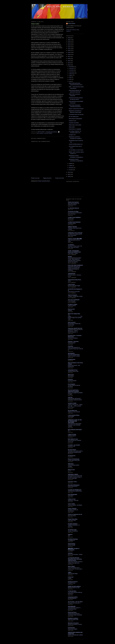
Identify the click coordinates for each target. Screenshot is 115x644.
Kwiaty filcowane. (72, 343)
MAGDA (70, 257)
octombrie (72, 71)
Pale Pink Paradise (72, 381)
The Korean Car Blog (73, 211)
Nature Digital (71, 566)
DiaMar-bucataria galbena (74, 586)
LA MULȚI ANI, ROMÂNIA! (74, 217)
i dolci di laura (71, 284)
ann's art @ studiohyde (74, 300)
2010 (69, 176)
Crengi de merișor (72, 223)
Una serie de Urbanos (73, 338)
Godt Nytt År (71, 496)
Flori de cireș (71, 219)
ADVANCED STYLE (73, 370)
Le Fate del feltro (72, 591)
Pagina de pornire (47, 178)
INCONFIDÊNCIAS (72, 598)
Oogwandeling (72, 544)
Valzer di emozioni (72, 295)
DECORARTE (71, 353)
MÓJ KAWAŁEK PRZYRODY (75, 430)
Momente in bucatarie (73, 623)
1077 (69, 536)
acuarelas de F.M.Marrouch (75, 490)
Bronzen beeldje (72, 545)
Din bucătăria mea (72, 410)
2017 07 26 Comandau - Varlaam (75, 554)
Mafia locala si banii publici (75, 125)
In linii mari (71, 577)
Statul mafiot (72, 127)
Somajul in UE (72, 135)
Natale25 (70, 310)
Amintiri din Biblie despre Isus (76, 144)
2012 (69, 172)
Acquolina (70, 346)
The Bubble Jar (71, 540)
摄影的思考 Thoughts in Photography (74, 549)
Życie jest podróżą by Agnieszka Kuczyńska (73, 391)
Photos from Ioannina (73, 202)
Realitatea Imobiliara (73, 618)
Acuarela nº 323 (71, 446)
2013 (69, 65)
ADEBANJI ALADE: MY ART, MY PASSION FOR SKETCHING (75, 421)
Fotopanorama (72, 359)
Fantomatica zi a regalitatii (75, 129)
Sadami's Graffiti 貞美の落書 (75, 239)
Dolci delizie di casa (73, 439)
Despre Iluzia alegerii (73, 629)
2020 (69, 50)
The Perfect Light (72, 530)
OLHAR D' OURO (72, 403)
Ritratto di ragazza (72, 436)
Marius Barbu (72, 24)
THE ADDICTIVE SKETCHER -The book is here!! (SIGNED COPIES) (75, 425)
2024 (69, 42)
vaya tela (70, 397)
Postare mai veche (60, 178)
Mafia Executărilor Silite (73, 620)
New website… (71, 376)
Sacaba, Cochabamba (73, 531)
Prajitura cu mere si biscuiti (74, 412)
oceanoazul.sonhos (73, 597)
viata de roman (48, 133)
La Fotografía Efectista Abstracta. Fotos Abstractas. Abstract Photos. (75, 559)
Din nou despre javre (74, 117)
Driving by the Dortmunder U (74, 603)
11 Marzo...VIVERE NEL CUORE (75, 296)
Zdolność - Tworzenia (73, 341)
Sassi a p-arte (71, 309)
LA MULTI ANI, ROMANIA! (60, 7)
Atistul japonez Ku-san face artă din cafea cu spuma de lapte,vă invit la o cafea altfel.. (75, 477)
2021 (69, 48)
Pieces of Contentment (74, 459)
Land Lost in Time (72, 520)
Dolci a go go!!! (72, 322)
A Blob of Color (72, 499)
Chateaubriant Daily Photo (74, 280)
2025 (69, 40)
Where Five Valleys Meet (74, 314)
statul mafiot (40, 133)
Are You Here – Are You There (75, 602)
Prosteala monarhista (74, 123)
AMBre (70, 572)
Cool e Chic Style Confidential (75, 265)
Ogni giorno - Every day (73, 500)
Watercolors (71, 375)
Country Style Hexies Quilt (74, 460)
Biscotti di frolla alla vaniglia (74, 286)
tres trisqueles (72, 384)
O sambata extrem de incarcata (76, 114)
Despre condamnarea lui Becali (76, 109)
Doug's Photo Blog (73, 519)
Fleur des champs (72, 516)
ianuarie (71, 170)
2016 (69, 59)
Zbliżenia (70, 534)
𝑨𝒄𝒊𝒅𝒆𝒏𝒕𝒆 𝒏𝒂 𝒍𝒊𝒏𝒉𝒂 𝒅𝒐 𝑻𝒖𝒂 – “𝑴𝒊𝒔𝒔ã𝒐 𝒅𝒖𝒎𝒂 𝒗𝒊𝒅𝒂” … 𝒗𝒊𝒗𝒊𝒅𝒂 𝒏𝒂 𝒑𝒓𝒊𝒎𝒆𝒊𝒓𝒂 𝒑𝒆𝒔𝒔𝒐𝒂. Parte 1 (75, 406)
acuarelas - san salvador (74, 445)
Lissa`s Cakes (71, 504)
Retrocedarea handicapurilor (75, 119)
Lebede (70, 578)
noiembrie (72, 69)
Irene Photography (73, 494)
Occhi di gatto (71, 417)
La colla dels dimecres (74, 208)
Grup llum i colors (72, 482)
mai (70, 81)
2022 (69, 46)
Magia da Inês (71, 470)
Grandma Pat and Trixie (73, 371)
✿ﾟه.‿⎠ (69, 471)
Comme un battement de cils (75, 514)
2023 (69, 44)
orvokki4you (71, 245)
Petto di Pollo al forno (73, 486)
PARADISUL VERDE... (73, 474)
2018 (69, 54)
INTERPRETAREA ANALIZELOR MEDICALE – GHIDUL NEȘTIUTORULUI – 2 (75, 331)
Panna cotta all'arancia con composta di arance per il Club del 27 (75, 349)
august (71, 75)
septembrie (72, 73)
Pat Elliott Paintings (73, 539)
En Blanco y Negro (73, 304)
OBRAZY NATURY (72, 227)
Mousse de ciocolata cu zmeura (75, 624)
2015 (69, 61)
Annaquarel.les (72, 456)
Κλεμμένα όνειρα (72, 583)
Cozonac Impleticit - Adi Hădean (75, 505)
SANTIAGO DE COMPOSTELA (75, 491)
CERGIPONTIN (72, 274)
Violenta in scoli (72, 121)
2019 (69, 52)
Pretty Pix (70, 379)
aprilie (71, 163)
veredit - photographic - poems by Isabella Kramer (74, 251)
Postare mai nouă (35, 178)
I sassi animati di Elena (74, 415)
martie (71, 166)
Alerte (69, 281)
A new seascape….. (72, 301)
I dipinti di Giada (72, 434)
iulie (70, 77)
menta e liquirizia (72, 508)
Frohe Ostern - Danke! (73, 253)
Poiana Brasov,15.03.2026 (74, 292)
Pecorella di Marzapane (74, 485)
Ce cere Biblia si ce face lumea (76, 150)
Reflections (71, 464)
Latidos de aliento (72, 306)
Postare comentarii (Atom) (44, 181)
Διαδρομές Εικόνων (73, 582)
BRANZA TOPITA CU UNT (74, 588)
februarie (71, 168)
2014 (69, 63)
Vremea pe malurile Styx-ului (75, 328)
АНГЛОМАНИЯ (72, 606)
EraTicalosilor (71, 628)
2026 (69, 38)
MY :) (69, 431)
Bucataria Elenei (72, 450)
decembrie (72, 67)
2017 (69, 57)
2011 (69, 174)
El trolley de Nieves (73, 524)
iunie (70, 79)
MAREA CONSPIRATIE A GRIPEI (75, 635)
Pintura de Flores (72, 612)
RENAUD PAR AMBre (73, 574)
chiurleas (70, 553)
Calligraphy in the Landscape (75, 233)
